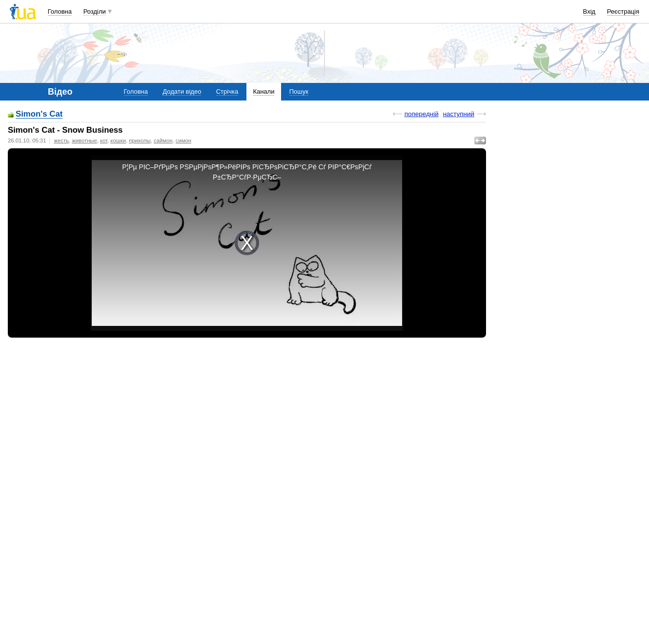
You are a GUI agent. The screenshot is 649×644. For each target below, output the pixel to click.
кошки (118, 141)
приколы (140, 141)
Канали (264, 91)
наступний (459, 114)
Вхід (589, 11)
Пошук (299, 91)
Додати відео (182, 91)
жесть (61, 141)
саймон (163, 141)
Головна (60, 11)
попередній (422, 114)
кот (104, 141)
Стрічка (227, 91)
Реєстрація (623, 11)
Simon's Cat (39, 114)
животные (84, 141)
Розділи (95, 11)
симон (183, 141)
